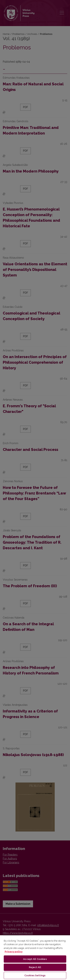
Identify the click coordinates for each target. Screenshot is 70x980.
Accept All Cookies (35, 959)
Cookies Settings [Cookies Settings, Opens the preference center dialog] (35, 975)
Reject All (35, 967)
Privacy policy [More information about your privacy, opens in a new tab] (14, 952)
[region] (35, 957)
